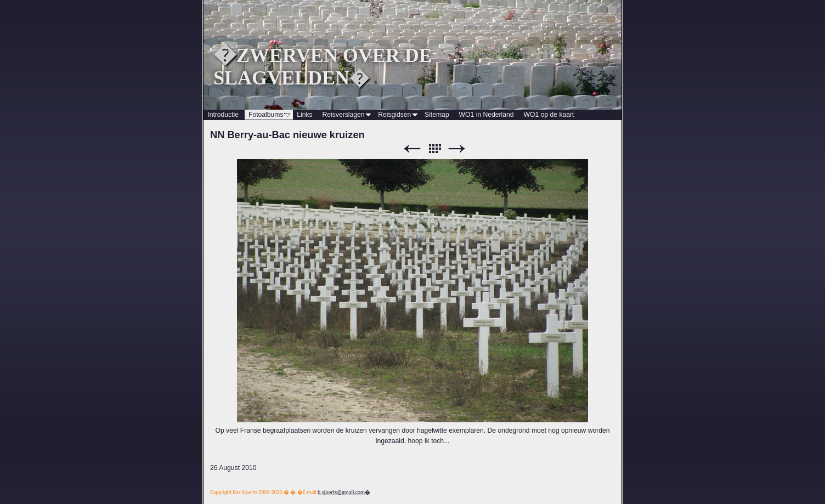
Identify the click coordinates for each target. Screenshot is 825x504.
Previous (412, 149)
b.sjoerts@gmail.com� (344, 492)
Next (457, 149)
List (434, 149)
